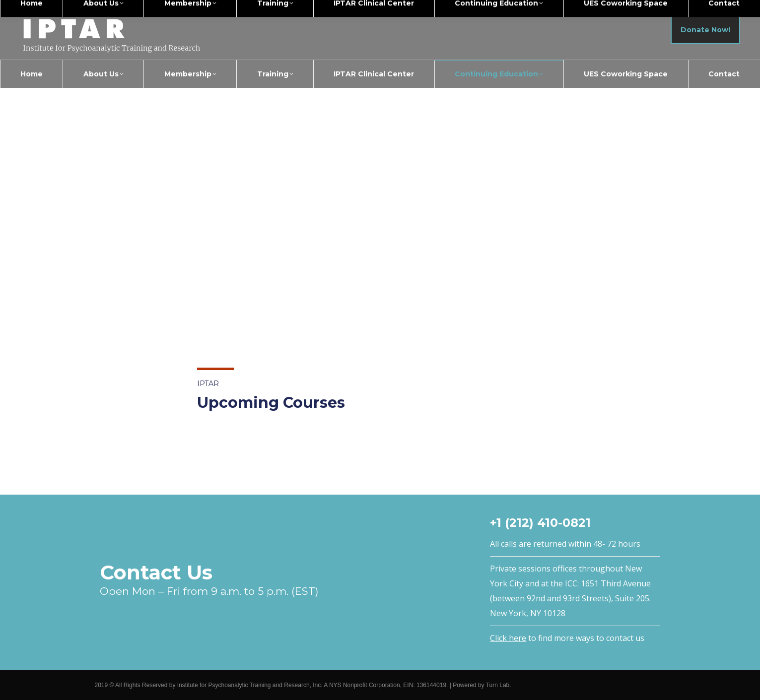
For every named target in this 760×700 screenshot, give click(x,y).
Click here (508, 638)
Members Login (720, 9)
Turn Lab (498, 685)
